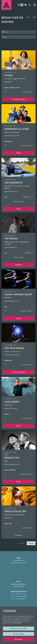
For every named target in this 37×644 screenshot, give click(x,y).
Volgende (31, 543)
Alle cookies (18, 639)
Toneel (6, 524)
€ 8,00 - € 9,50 (19, 202)
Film (28, 17)
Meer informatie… (18, 623)
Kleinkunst (13, 88)
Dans (6, 307)
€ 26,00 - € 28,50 (27, 311)
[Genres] (18, 37)
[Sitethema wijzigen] (20, 5)
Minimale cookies (18, 634)
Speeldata (18, 265)
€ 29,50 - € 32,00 (27, 474)
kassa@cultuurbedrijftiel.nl (18, 584)
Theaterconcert (8, 141)
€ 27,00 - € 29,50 (27, 146)
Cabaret (7, 88)
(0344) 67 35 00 (19, 586)
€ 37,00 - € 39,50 (27, 365)
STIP (34, 17)
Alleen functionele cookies (19, 629)
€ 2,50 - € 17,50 (27, 92)
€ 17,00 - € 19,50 (27, 418)
